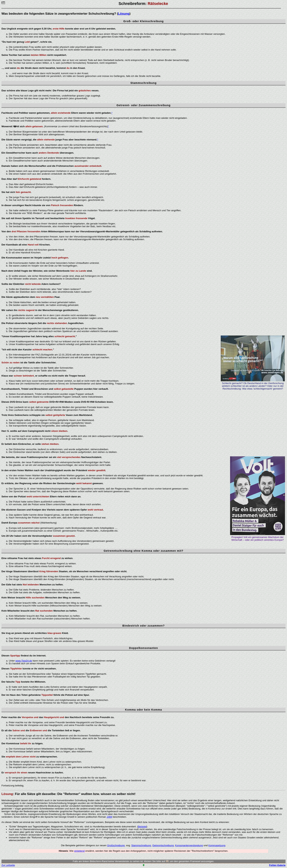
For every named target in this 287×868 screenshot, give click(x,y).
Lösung (124, 14)
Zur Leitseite (8, 865)
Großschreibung (116, 845)
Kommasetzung (217, 845)
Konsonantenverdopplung (189, 845)
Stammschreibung (141, 845)
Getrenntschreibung (163, 845)
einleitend (79, 851)
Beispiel (142, 827)
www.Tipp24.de (24, 661)
